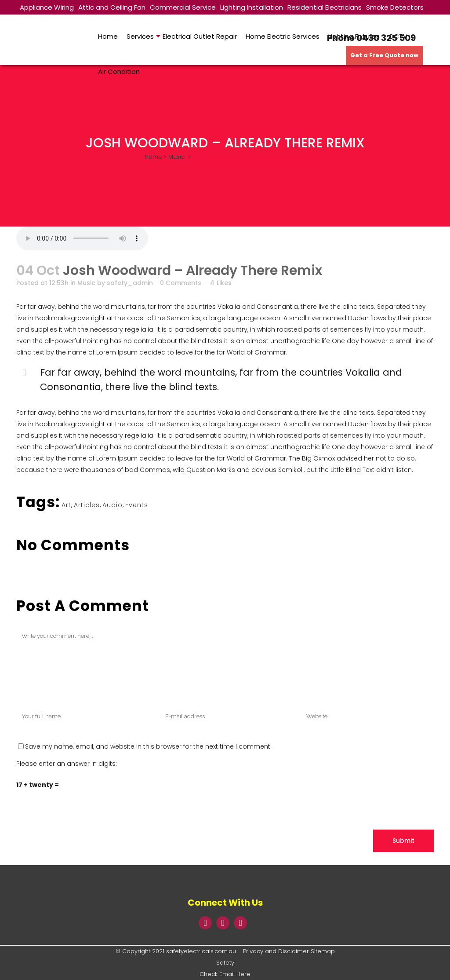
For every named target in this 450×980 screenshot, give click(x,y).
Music (176, 157)
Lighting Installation (252, 7)
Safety (225, 963)
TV (24, 22)
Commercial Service (183, 7)
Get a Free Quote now (384, 55)
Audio (112, 505)
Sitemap (323, 951)
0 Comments (181, 283)
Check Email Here (225, 974)
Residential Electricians (325, 7)
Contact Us (86, 22)
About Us (47, 22)
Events (137, 505)
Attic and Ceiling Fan (112, 7)
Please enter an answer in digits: (67, 764)
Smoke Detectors (395, 7)
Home (153, 157)
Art (66, 505)
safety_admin (130, 283)
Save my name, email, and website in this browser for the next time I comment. (148, 746)
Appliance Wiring (47, 7)
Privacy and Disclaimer (276, 951)
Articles (87, 505)
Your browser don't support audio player (82, 238)
